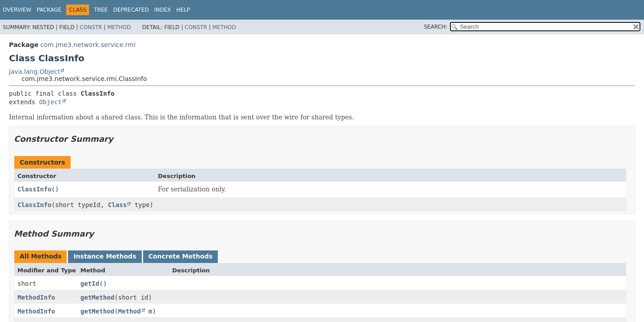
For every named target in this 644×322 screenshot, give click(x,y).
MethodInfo (36, 297)
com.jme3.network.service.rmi (88, 45)
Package (49, 10)
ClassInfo (34, 189)
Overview (17, 10)
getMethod (97, 297)
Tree (101, 10)
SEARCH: (436, 27)
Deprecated (131, 10)
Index (163, 10)
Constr (91, 27)
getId (90, 284)
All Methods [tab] (40, 256)
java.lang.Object (34, 72)
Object (50, 102)
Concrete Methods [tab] (181, 256)
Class (117, 205)
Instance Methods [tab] (105, 256)
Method (119, 27)
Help (183, 10)
